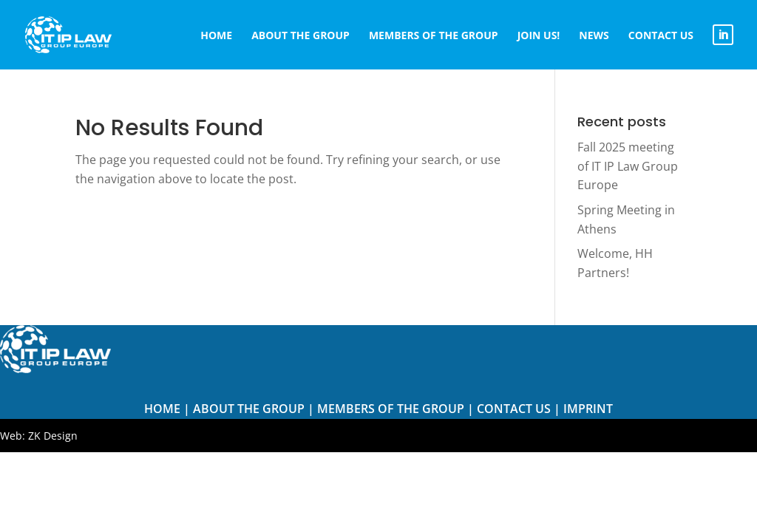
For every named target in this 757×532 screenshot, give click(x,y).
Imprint (588, 409)
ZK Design (53, 436)
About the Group (249, 409)
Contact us (514, 409)
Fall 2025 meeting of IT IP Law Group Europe (628, 166)
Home (162, 409)
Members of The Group (391, 409)
